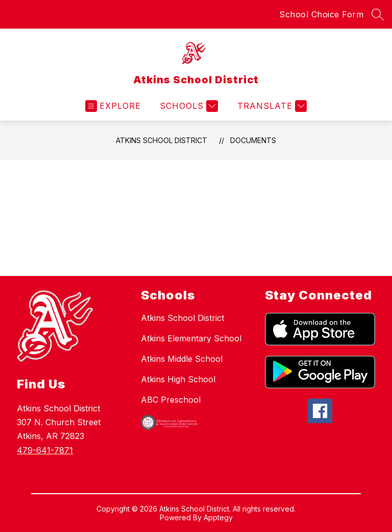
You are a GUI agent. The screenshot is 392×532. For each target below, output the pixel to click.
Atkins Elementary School (191, 338)
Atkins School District (162, 140)
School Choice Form (321, 14)
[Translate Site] (271, 106)
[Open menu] (113, 106)
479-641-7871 (45, 450)
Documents (253, 140)
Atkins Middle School (182, 359)
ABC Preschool (171, 400)
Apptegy (218, 517)
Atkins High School (178, 379)
